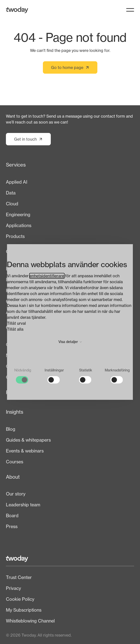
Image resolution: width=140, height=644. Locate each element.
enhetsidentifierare (47, 276)
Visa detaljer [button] (70, 342)
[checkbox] (23, 376)
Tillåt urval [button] (16, 323)
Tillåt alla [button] (15, 329)
